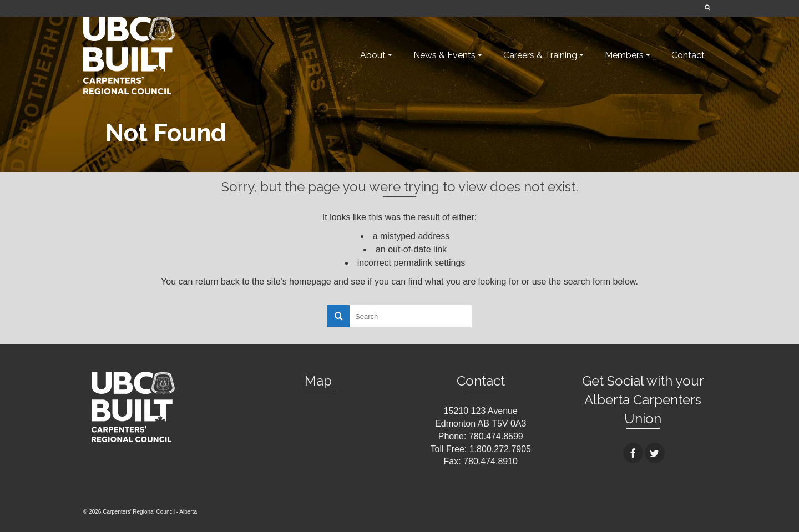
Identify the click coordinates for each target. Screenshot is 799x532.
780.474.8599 (496, 436)
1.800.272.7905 (500, 449)
